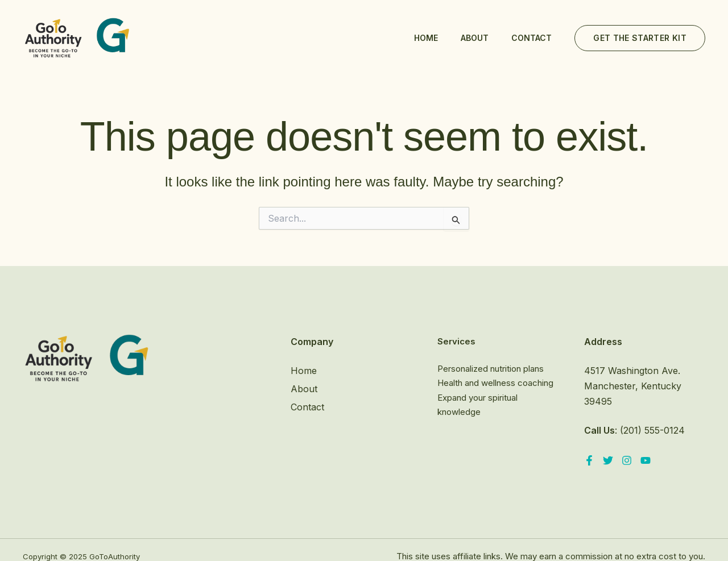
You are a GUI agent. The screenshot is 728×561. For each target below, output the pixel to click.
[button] (640, 38)
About (475, 38)
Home (426, 38)
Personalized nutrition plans (491, 369)
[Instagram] (627, 460)
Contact (531, 38)
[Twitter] (608, 460)
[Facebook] (589, 460)
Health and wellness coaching (495, 383)
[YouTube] (646, 460)
